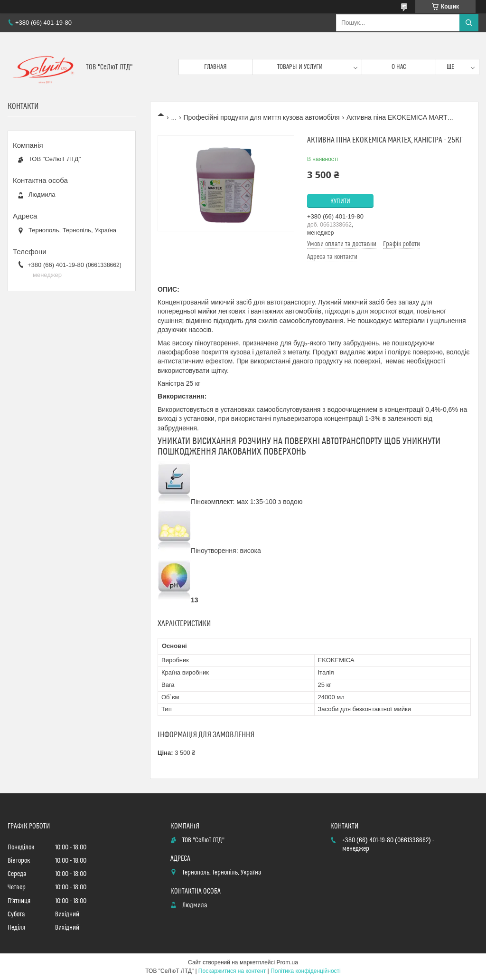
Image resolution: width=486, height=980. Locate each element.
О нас (399, 67)
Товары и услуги (300, 67)
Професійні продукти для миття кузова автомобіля (262, 117)
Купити (340, 201)
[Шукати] (469, 23)
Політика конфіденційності (306, 971)
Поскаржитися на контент (232, 971)
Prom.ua (287, 962)
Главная (215, 67)
